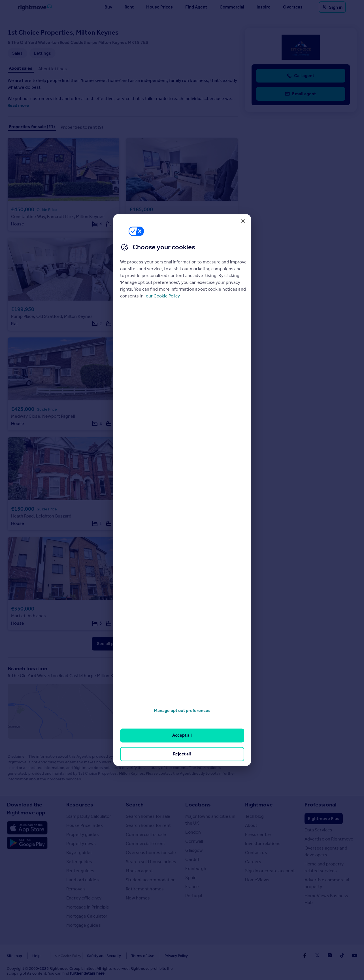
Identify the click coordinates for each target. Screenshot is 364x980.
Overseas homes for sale (151, 853)
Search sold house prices (151, 862)
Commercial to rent (145, 843)
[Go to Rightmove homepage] (35, 7)
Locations (198, 804)
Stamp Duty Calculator (89, 816)
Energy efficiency (84, 898)
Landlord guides (83, 880)
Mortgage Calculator (87, 916)
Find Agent (196, 7)
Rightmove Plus (324, 819)
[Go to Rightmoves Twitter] (317, 955)
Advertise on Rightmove (329, 839)
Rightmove (259, 804)
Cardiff (192, 859)
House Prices (159, 7)
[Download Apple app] (27, 828)
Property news (81, 843)
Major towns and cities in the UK (210, 820)
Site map (14, 956)
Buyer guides (79, 853)
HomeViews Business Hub (326, 899)
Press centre (258, 834)
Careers (253, 862)
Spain (191, 877)
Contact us (256, 853)
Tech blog (255, 816)
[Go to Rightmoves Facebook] (305, 955)
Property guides (83, 834)
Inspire (264, 7)
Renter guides (80, 871)
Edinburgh (196, 868)
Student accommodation (151, 880)
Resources (80, 804)
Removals (76, 889)
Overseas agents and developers (326, 851)
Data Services (318, 830)
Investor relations (263, 843)
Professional (321, 804)
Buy (108, 7)
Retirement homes (145, 889)
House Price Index (85, 825)
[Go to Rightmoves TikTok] (342, 955)
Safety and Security (92, 956)
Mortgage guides (84, 925)
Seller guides (79, 862)
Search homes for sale (148, 816)
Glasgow (194, 850)
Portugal (194, 896)
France (192, 887)
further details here (87, 973)
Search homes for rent (148, 825)
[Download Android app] (27, 844)
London (193, 832)
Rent (129, 7)
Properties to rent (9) (82, 127)
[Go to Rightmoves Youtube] (355, 955)
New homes (138, 898)
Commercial (232, 7)
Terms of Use (131, 956)
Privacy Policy (164, 956)
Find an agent (139, 871)
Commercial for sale (146, 834)
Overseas (293, 7)
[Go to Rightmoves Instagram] (330, 955)
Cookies (58, 956)
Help (36, 956)
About (251, 825)
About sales (21, 68)
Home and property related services (324, 867)
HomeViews (257, 880)
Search (135, 804)
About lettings (53, 69)
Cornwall (194, 841)
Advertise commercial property (327, 883)
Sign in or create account (270, 871)
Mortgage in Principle (88, 907)
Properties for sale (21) (32, 127)
